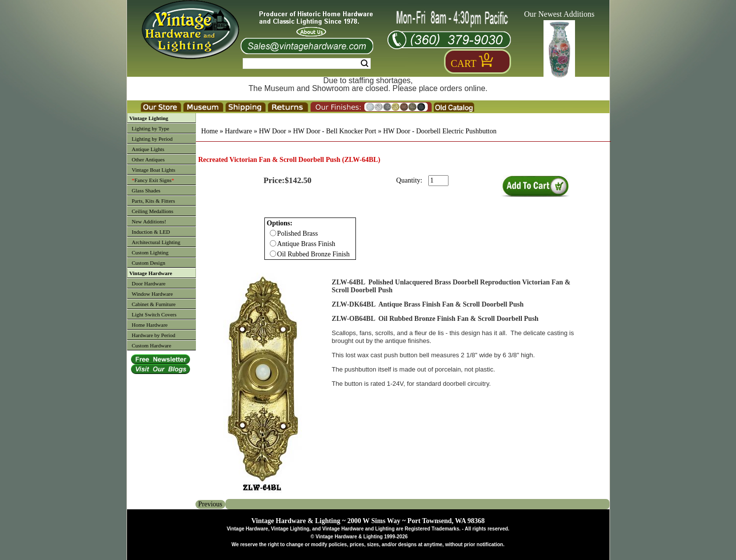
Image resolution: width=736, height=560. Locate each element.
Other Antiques (148, 159)
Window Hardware (153, 294)
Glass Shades (146, 190)
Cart (464, 63)
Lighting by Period (152, 139)
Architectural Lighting (156, 242)
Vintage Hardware (151, 273)
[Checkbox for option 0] (273, 233)
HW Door (272, 131)
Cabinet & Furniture (154, 304)
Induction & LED (151, 232)
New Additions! (149, 221)
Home (210, 131)
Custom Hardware (152, 345)
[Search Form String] (307, 63)
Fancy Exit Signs (153, 180)
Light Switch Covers (154, 314)
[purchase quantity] (438, 181)
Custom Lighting (150, 252)
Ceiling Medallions (153, 211)
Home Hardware (150, 325)
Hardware (239, 131)
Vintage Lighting (149, 118)
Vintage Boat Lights (154, 170)
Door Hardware (149, 283)
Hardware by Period (154, 335)
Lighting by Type (151, 128)
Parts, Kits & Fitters (154, 201)
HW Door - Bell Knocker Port (335, 131)
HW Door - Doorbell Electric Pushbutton (440, 131)
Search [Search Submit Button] (365, 63)
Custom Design (149, 263)
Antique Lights (148, 149)
